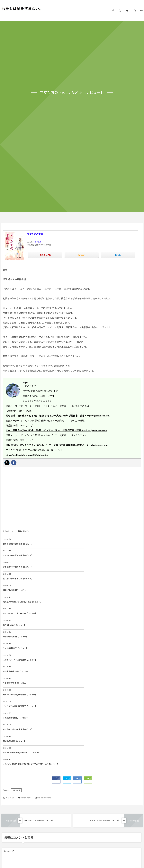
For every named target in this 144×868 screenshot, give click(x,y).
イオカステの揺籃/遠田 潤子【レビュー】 (20, 625)
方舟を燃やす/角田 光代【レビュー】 (18, 555)
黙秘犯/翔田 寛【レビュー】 (84, 637)
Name (7, 759)
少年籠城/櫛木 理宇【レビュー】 (85, 602)
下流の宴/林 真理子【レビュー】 (85, 625)
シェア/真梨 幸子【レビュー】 (84, 590)
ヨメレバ (38, 242)
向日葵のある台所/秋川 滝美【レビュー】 (89, 613)
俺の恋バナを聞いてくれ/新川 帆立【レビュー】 (92, 567)
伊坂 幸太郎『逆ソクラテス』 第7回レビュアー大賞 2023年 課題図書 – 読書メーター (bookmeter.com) (57, 445)
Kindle (118, 255)
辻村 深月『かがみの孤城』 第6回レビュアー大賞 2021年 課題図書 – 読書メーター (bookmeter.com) (56, 431)
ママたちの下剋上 (36, 234)
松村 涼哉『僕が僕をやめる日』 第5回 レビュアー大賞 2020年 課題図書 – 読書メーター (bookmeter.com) (58, 416)
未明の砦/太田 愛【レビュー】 (15, 590)
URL (6, 773)
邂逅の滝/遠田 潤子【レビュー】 (16, 567)
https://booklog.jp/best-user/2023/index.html (27, 455)
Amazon (82, 255)
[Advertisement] (72, 499)
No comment (26, 684)
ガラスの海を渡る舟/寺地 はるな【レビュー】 (22, 649)
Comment (8, 737)
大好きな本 (16, 677)
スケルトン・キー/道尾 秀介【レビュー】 (20, 602)
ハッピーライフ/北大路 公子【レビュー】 (20, 579)
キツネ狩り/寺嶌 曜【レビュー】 (16, 613)
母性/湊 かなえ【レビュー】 (84, 579)
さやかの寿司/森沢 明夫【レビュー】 (87, 544)
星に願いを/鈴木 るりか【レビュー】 (87, 555)
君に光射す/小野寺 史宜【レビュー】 (18, 637)
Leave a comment (44, 684)
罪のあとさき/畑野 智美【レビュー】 (18, 544)
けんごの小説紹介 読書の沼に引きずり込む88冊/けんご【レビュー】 (95, 649)
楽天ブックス (45, 255)
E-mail (76, 759)
